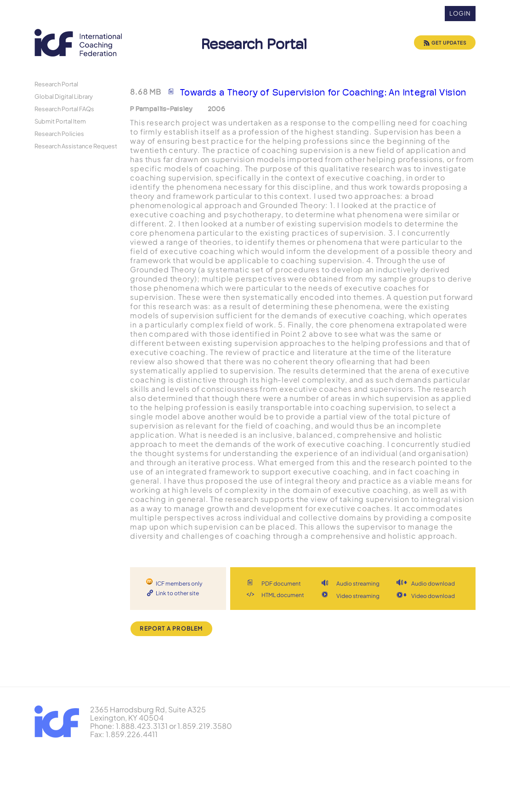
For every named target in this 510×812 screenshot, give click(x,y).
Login (460, 13)
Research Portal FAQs (64, 109)
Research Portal (56, 84)
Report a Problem (171, 629)
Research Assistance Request (76, 146)
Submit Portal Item (60, 121)
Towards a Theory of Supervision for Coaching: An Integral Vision (323, 92)
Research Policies (59, 133)
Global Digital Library (64, 96)
